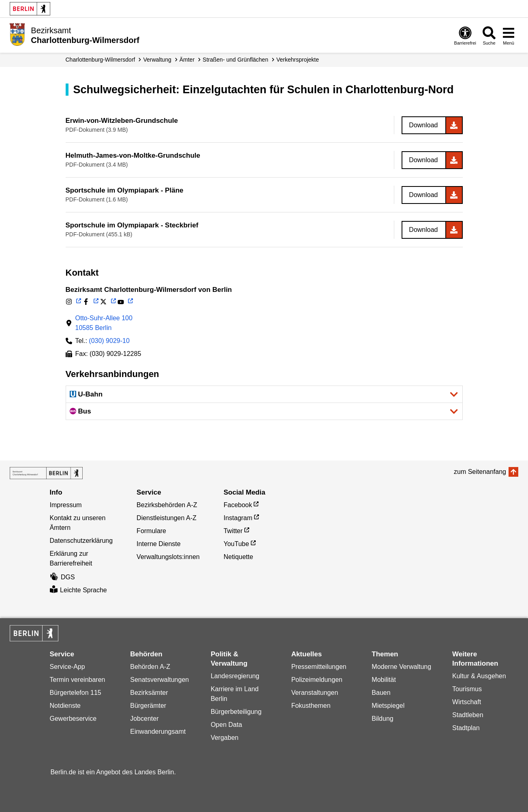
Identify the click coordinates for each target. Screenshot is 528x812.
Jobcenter (144, 719)
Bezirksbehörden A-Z (167, 505)
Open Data (226, 725)
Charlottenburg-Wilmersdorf (100, 60)
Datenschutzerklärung (81, 541)
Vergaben (225, 738)
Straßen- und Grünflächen (235, 60)
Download (423, 125)
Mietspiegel (388, 706)
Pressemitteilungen (319, 667)
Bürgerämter (148, 706)
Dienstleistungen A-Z (167, 518)
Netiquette (238, 557)
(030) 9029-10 (109, 341)
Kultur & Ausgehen (479, 676)
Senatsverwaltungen (159, 680)
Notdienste (65, 706)
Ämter (187, 60)
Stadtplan (466, 728)
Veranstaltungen (315, 693)
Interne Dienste (159, 544)
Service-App (67, 667)
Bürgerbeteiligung (236, 712)
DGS (62, 577)
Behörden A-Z (150, 667)
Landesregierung (235, 676)
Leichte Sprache (78, 590)
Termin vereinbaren (78, 680)
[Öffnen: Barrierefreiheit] (465, 35)
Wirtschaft (467, 702)
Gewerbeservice (73, 719)
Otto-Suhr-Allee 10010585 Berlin (104, 323)
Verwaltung (157, 60)
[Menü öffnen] (509, 35)
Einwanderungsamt (158, 732)
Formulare (151, 531)
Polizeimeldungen (317, 680)
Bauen (381, 693)
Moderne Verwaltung (401, 667)
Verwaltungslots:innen (168, 557)
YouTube (236, 544)
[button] (264, 394)
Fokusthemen (311, 706)
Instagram (238, 518)
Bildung (382, 719)
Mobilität (384, 680)
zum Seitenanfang (480, 472)
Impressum (66, 505)
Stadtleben (468, 715)
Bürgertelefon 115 (76, 693)
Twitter (233, 531)
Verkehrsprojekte (298, 60)
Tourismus (467, 689)
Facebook (238, 505)
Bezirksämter (149, 693)
